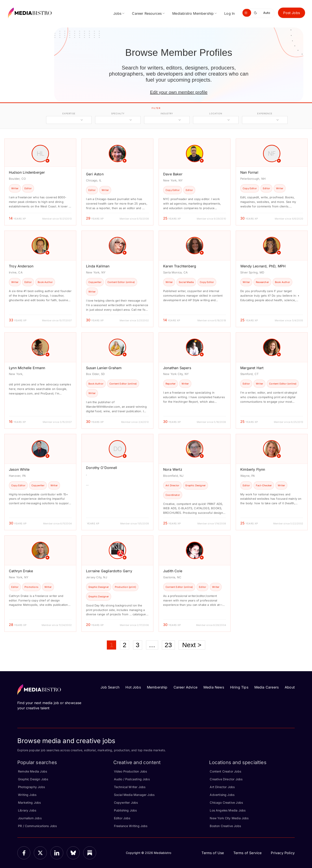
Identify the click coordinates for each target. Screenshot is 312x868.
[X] (40, 853)
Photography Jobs (31, 787)
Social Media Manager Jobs (134, 795)
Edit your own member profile (179, 92)
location (216, 113)
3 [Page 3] (138, 645)
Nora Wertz (173, 469)
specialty (118, 113)
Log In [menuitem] (229, 13)
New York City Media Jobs (229, 818)
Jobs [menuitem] (117, 13)
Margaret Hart (252, 368)
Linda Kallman (98, 266)
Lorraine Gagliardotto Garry (109, 571)
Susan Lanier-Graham (104, 368)
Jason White (19, 469)
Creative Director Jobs (226, 779)
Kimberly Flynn (253, 469)
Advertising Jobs (222, 795)
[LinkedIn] (57, 853)
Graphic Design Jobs (33, 779)
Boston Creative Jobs (225, 826)
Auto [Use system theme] (267, 13)
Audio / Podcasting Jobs (132, 779)
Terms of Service (248, 853)
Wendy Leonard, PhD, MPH (263, 266)
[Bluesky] (73, 853)
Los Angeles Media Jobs (228, 810)
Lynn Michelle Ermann (27, 368)
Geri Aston (95, 174)
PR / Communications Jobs (37, 826)
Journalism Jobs (30, 818)
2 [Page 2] (125, 645)
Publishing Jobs (125, 810)
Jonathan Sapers (177, 368)
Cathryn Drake (21, 571)
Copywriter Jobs (126, 803)
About (290, 687)
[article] (40, 182)
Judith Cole (173, 571)
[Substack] (90, 853)
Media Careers (266, 687)
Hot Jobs (133, 687)
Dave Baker (173, 174)
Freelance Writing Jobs (131, 826)
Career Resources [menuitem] (147, 13)
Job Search (110, 687)
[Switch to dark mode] (256, 13)
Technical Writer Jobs (130, 787)
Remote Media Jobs (32, 771)
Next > (192, 645)
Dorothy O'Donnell (102, 468)
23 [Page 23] (168, 645)
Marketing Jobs (29, 803)
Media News (214, 687)
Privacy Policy (283, 853)
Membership (157, 687)
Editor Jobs (122, 818)
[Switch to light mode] (247, 13)
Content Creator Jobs (225, 771)
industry (167, 113)
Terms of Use (213, 853)
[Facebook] (24, 853)
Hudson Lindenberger (27, 172)
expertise (69, 113)
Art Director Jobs (222, 787)
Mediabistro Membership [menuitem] (193, 13)
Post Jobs (292, 13)
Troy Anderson (21, 266)
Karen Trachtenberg (180, 266)
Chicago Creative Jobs (226, 803)
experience (265, 113)
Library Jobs (27, 810)
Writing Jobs (27, 795)
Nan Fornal (249, 172)
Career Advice (185, 687)
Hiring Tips (239, 687)
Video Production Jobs (131, 771)
